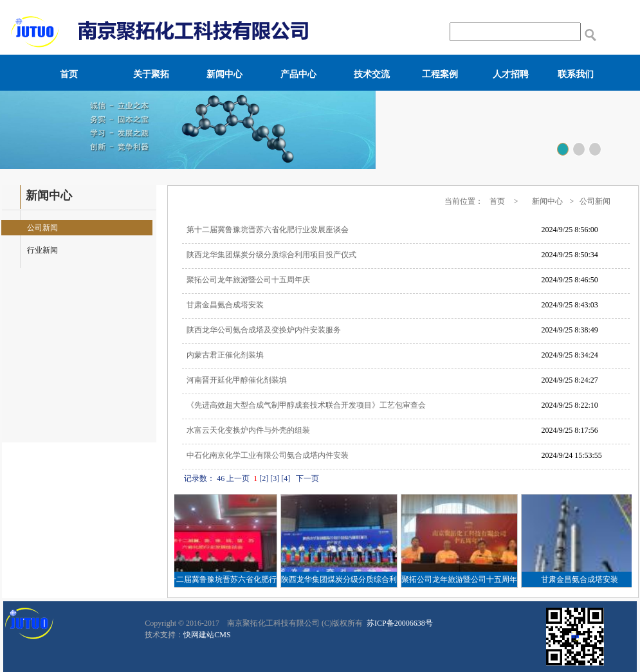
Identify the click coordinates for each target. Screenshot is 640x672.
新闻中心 (224, 74)
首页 (69, 74)
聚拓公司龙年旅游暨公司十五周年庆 (248, 280)
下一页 (307, 478)
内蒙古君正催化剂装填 (225, 355)
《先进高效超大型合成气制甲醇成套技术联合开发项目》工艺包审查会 (306, 405)
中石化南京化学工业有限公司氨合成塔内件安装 (268, 455)
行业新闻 (42, 250)
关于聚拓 (151, 74)
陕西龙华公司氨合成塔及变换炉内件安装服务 (264, 330)
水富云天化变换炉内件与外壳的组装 (248, 430)
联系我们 (576, 74)
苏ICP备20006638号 (399, 623)
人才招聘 (511, 74)
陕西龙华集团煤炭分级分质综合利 (341, 579)
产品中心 (298, 74)
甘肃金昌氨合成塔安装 (225, 305)
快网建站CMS (207, 635)
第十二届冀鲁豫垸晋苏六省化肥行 (221, 579)
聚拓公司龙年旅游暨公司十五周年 (461, 579)
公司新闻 (42, 228)
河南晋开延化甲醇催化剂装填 (237, 380)
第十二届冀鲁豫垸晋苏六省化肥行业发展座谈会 (268, 230)
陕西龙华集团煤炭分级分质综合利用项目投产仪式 (271, 255)
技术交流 (372, 74)
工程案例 (440, 74)
